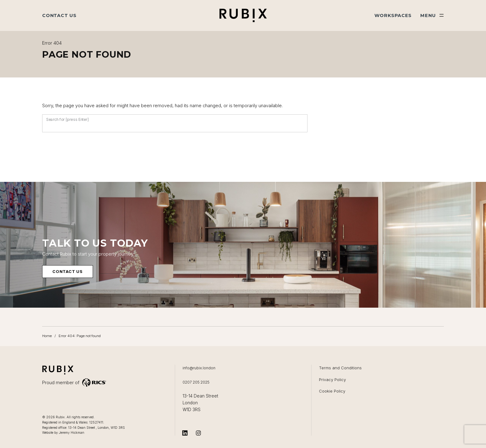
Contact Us (59, 15)
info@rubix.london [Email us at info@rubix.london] (199, 368)
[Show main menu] (432, 16)
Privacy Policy (332, 380)
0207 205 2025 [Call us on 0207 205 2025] (196, 382)
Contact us (68, 272)
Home (47, 336)
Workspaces (393, 15)
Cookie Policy (332, 391)
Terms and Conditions (340, 368)
